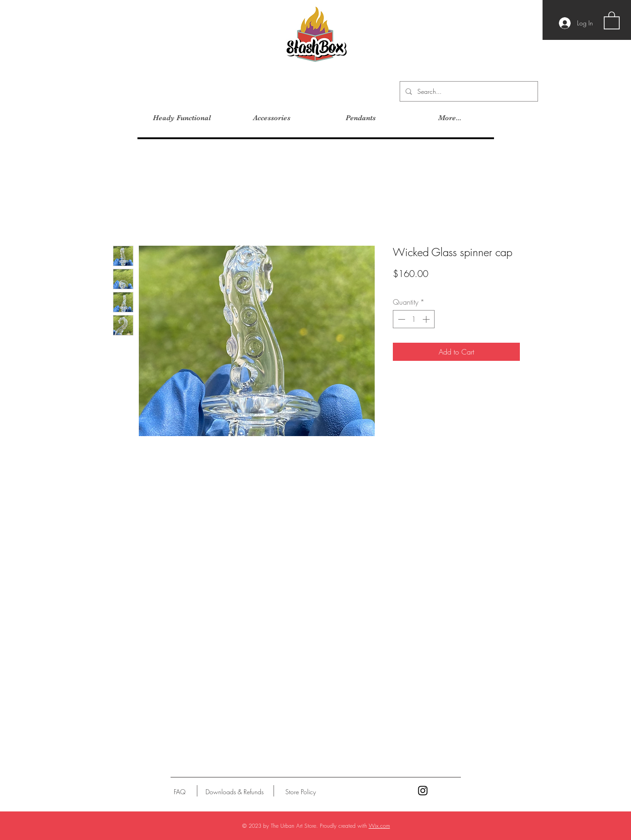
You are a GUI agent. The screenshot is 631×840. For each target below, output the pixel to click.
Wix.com (379, 826)
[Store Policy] (301, 792)
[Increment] (427, 319)
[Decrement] (401, 319)
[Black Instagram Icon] (423, 791)
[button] (612, 20)
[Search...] (468, 91)
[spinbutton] (414, 319)
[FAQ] (180, 792)
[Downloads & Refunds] (235, 792)
